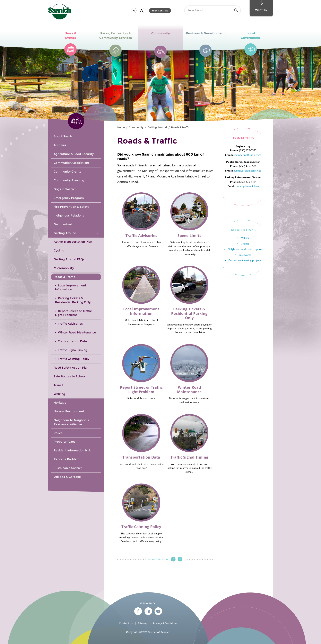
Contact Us (126, 623)
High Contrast (160, 11)
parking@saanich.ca (247, 186)
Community (136, 127)
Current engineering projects (245, 260)
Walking (245, 238)
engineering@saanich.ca (247, 155)
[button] (134, 11)
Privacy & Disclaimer (165, 623)
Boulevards (245, 255)
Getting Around (157, 127)
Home (121, 127)
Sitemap (143, 623)
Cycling (245, 244)
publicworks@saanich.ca (247, 171)
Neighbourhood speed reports (245, 249)
